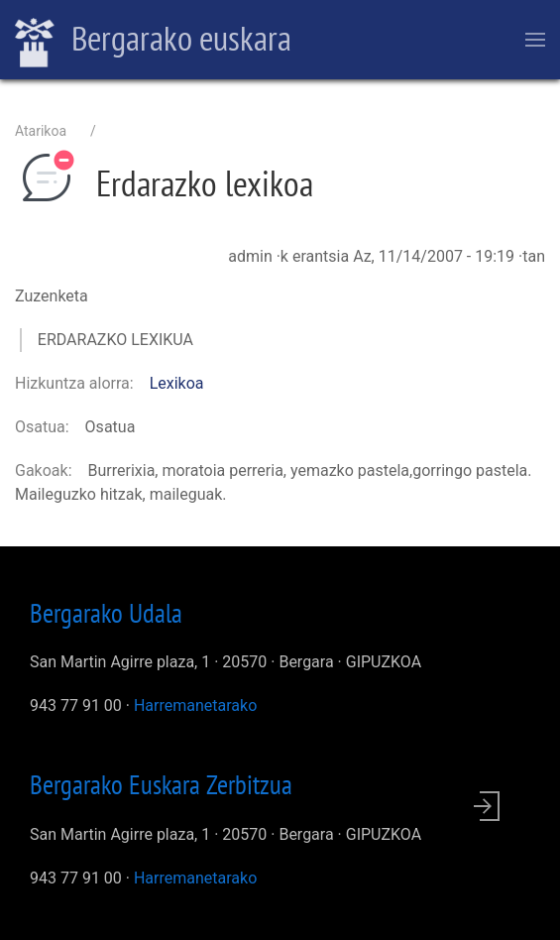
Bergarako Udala (106, 613)
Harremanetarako (195, 705)
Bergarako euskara (153, 41)
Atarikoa (41, 131)
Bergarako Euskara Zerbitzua (161, 784)
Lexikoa (177, 383)
